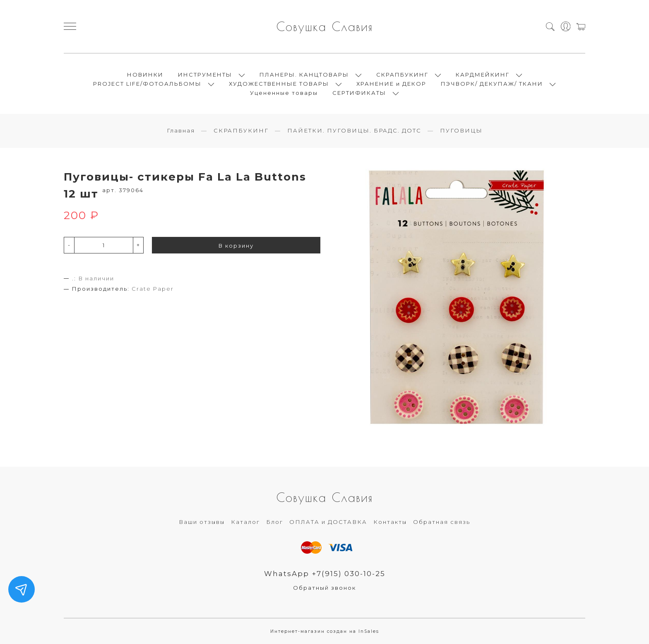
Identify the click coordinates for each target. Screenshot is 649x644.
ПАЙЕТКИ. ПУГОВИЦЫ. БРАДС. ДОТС (354, 130)
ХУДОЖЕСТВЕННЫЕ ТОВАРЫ (279, 84)
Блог (275, 522)
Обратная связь (442, 522)
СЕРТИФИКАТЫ (359, 93)
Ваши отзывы (202, 522)
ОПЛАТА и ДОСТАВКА (328, 522)
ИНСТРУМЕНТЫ (205, 75)
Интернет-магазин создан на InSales (325, 631)
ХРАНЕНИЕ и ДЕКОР (391, 84)
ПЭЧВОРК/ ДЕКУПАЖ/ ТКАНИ (492, 84)
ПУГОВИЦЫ (461, 130)
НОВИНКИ (145, 75)
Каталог (245, 522)
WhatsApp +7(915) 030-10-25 (325, 574)
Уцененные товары (284, 93)
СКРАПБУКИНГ (402, 75)
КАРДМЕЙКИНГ (483, 75)
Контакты (390, 522)
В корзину (236, 246)
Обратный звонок (324, 588)
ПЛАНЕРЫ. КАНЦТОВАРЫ (304, 75)
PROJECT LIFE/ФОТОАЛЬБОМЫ (147, 84)
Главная (181, 130)
